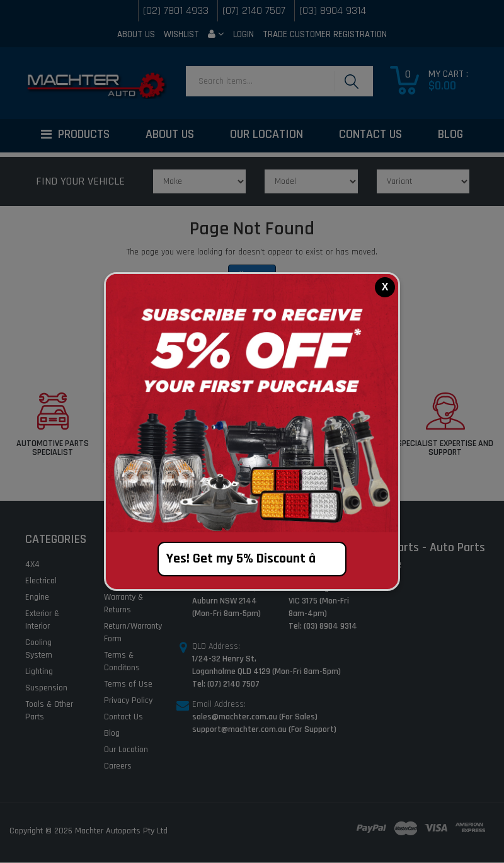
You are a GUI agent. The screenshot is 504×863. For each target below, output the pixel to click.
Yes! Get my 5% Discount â (252, 559)
